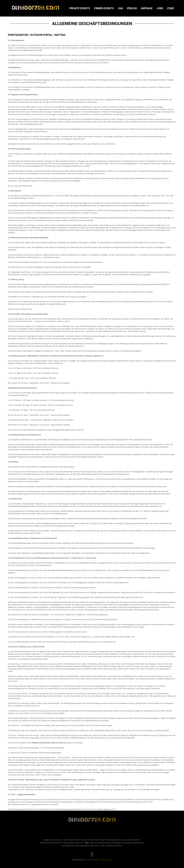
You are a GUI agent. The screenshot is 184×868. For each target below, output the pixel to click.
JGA (120, 8)
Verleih (132, 8)
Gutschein (118, 829)
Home (46, 829)
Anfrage (147, 8)
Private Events (80, 8)
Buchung (136, 829)
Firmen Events (104, 8)
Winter (74, 829)
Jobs (160, 8)
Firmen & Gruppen (95, 829)
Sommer (59, 829)
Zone (170, 8)
